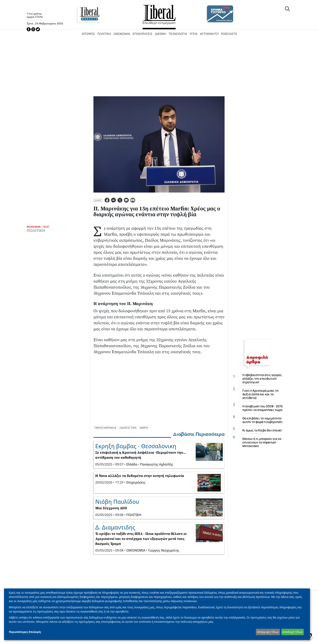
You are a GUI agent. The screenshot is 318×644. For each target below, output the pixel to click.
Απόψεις (88, 34)
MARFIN (144, 428)
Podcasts (229, 34)
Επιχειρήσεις (143, 34)
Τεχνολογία (178, 34)
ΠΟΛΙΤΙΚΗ (36, 231)
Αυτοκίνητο (209, 34)
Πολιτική (104, 34)
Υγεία (193, 34)
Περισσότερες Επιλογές (25, 632)
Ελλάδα (132, 464)
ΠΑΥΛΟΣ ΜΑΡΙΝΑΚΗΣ (105, 428)
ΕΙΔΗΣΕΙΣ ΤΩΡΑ (128, 428)
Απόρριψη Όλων (268, 632)
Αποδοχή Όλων (292, 632)
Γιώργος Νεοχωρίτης (164, 550)
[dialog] (157, 614)
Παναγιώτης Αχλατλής (157, 464)
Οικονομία (122, 34)
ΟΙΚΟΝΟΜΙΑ (136, 550)
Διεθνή (161, 34)
